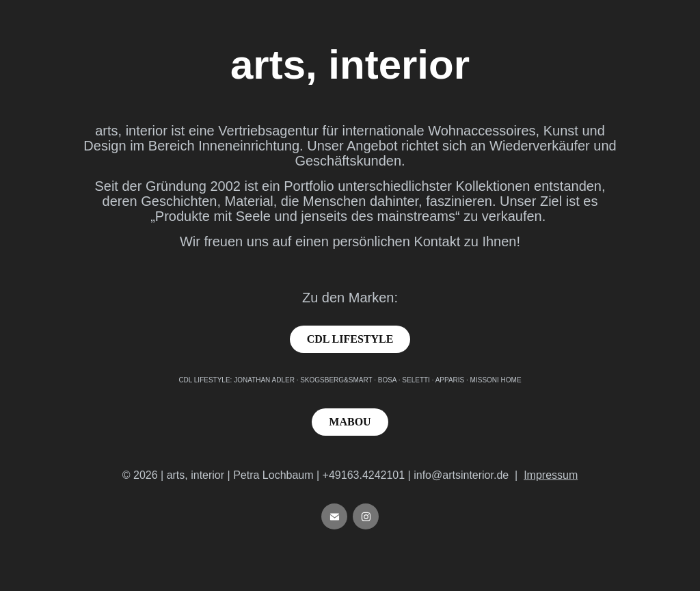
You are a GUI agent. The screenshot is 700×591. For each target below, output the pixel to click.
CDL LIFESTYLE (350, 339)
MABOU (350, 422)
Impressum (551, 475)
